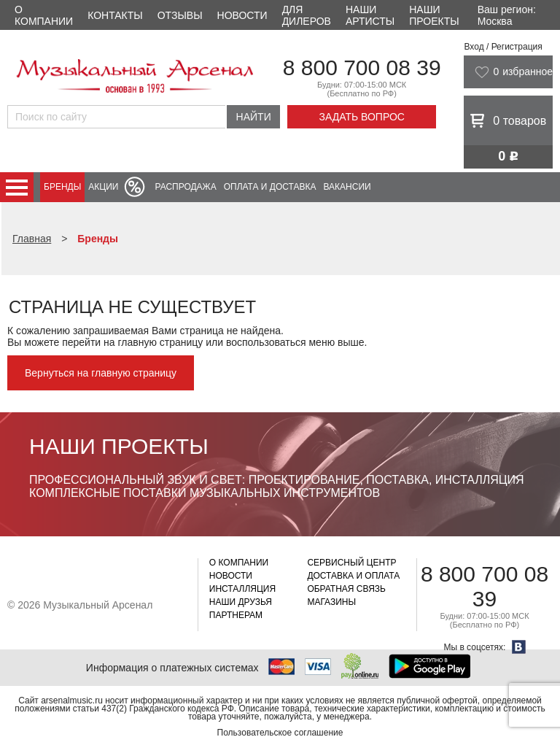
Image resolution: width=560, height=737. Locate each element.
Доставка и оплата (353, 576)
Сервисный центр (351, 563)
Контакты (115, 15)
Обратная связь (346, 589)
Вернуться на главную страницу (101, 373)
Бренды (62, 187)
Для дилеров (307, 15)
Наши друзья (241, 602)
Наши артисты (370, 15)
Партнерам (236, 615)
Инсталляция (242, 589)
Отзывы (180, 15)
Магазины (331, 602)
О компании (44, 15)
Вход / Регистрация (503, 47)
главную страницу (160, 342)
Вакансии (347, 187)
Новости (242, 15)
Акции (103, 187)
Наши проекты (434, 15)
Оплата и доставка (270, 187)
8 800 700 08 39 (362, 67)
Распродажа (185, 187)
